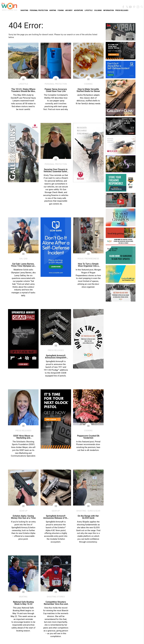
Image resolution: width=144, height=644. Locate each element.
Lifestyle (89, 10)
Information (108, 10)
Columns (98, 10)
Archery (69, 10)
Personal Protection (39, 10)
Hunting (53, 10)
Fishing (61, 10)
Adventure (79, 10)
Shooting (24, 10)
